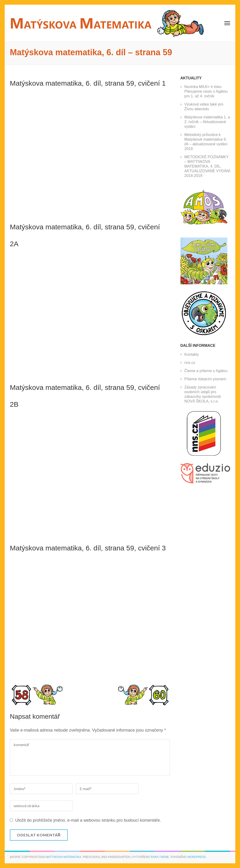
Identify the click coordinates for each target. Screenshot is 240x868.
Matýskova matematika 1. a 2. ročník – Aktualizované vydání (207, 122)
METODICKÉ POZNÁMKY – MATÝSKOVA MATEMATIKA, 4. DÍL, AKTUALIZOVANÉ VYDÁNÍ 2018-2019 (207, 166)
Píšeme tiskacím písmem (205, 379)
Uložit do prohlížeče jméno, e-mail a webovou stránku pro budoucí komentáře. (88, 820)
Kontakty (192, 354)
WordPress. (197, 857)
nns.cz (190, 363)
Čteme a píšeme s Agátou (206, 371)
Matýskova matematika (64, 857)
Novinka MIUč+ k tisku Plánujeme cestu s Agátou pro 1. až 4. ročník (206, 91)
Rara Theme (160, 857)
